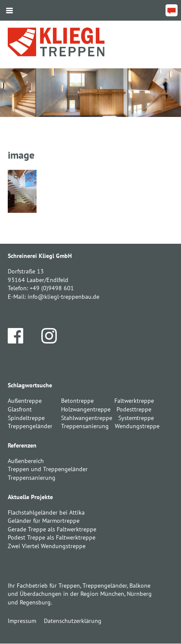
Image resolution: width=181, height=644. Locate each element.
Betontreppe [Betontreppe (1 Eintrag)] (77, 401)
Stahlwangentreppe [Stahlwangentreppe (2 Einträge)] (87, 418)
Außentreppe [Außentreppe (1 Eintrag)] (25, 401)
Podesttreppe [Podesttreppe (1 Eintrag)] (134, 409)
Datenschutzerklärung (73, 621)
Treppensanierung (32, 478)
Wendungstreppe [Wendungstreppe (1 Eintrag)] (137, 426)
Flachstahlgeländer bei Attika (46, 512)
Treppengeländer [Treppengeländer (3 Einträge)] (30, 426)
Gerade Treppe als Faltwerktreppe (52, 529)
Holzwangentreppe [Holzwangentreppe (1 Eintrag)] (86, 409)
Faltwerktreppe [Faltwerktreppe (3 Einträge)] (134, 401)
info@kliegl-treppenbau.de (63, 297)
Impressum (22, 621)
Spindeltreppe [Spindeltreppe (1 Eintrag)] (26, 418)
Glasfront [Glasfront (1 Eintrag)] (20, 409)
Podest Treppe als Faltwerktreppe (52, 537)
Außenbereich (26, 461)
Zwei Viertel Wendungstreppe (47, 546)
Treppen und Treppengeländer (48, 469)
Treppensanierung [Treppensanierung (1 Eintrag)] (85, 426)
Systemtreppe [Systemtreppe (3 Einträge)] (136, 418)
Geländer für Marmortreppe (44, 521)
